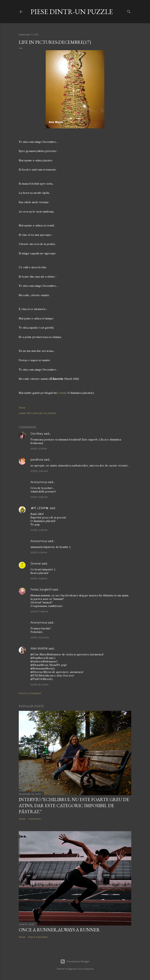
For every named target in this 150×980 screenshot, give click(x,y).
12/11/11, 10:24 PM (40, 637)
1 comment (34, 819)
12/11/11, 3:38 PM (39, 497)
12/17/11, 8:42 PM (39, 685)
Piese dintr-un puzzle (72, 12)
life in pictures (35, 413)
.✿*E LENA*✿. (40, 508)
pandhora (37, 460)
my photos (50, 413)
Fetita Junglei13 (41, 590)
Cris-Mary (37, 434)
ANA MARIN (39, 649)
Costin (62, 393)
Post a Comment (30, 693)
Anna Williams (85, 969)
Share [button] (22, 408)
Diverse (36, 564)
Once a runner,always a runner (59, 930)
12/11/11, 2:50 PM (39, 471)
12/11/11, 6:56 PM (39, 578)
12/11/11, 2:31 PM (39, 449)
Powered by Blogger (75, 961)
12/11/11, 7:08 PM (39, 611)
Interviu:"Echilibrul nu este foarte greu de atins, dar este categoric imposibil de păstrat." (74, 805)
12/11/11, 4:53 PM (39, 530)
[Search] (129, 11)
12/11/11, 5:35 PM (39, 553)
